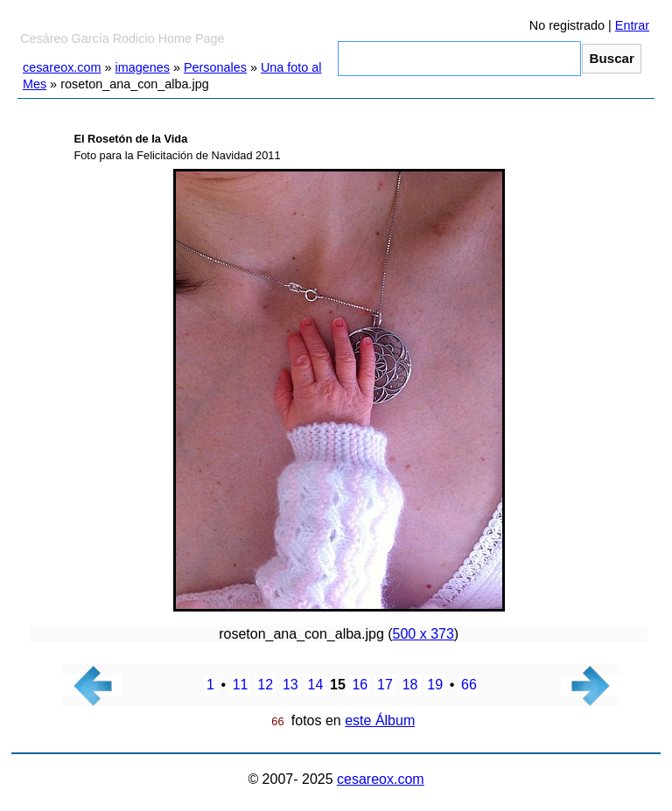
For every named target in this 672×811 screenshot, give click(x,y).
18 (410, 685)
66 (469, 685)
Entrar (632, 25)
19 (435, 685)
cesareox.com (62, 67)
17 (385, 685)
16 (360, 685)
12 (265, 685)
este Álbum (380, 720)
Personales (215, 67)
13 (290, 685)
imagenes (143, 67)
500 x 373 (423, 634)
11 (241, 685)
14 (316, 685)
